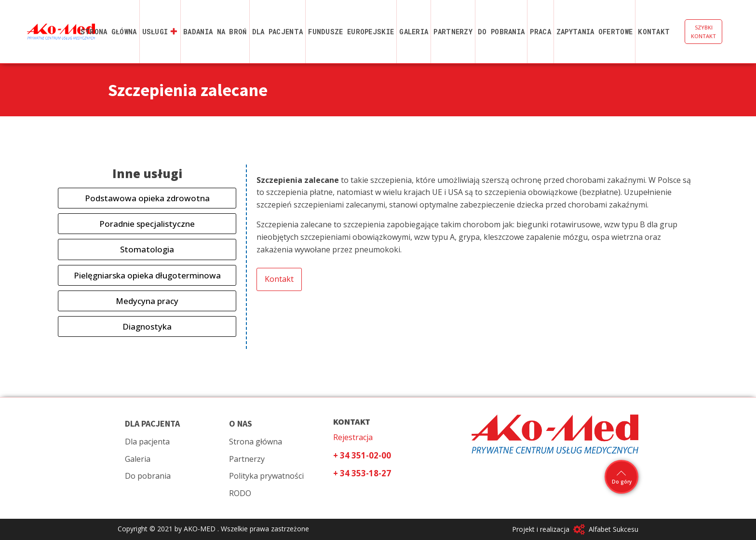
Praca (540, 32)
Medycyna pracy (147, 301)
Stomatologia (147, 249)
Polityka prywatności (266, 476)
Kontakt (654, 32)
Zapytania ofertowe (594, 32)
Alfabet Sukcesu (614, 529)
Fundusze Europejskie (351, 32)
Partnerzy (453, 32)
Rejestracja (353, 437)
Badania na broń (215, 32)
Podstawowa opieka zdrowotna (147, 198)
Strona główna (109, 32)
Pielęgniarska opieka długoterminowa (147, 275)
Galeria (414, 32)
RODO (240, 493)
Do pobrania (501, 32)
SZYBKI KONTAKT (703, 32)
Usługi (160, 32)
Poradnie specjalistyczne (147, 224)
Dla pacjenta (278, 32)
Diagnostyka (147, 326)
